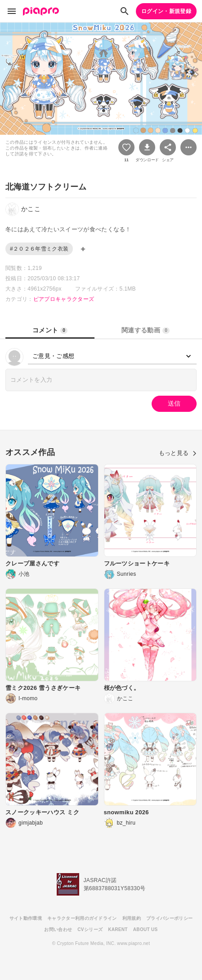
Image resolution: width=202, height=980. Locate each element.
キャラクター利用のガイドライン (82, 918)
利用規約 (132, 918)
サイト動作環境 (26, 918)
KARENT (118, 929)
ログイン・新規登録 (166, 11)
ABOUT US (146, 929)
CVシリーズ (90, 929)
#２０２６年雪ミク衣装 (39, 249)
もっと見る (178, 453)
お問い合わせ (58, 929)
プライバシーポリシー (169, 918)
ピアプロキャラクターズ (64, 299)
